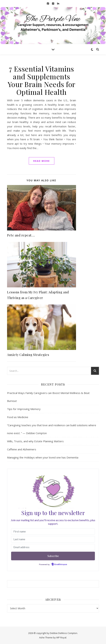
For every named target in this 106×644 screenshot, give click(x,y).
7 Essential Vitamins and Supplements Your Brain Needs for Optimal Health (42, 80)
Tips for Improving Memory (24, 409)
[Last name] (53, 539)
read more (42, 161)
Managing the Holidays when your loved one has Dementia (43, 457)
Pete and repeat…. (21, 235)
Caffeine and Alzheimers (22, 449)
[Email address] (53, 547)
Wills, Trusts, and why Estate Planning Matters (35, 441)
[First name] (53, 531)
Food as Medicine (18, 417)
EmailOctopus (61, 565)
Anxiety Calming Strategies (28, 355)
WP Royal (61, 637)
